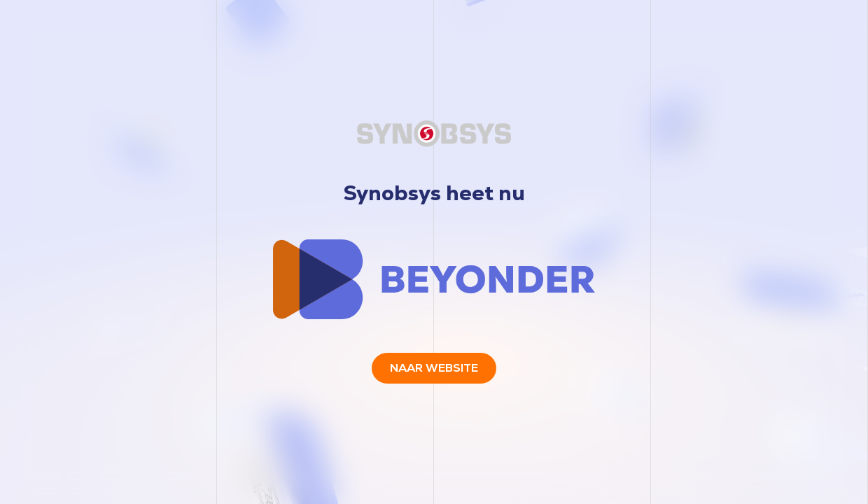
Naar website (434, 368)
